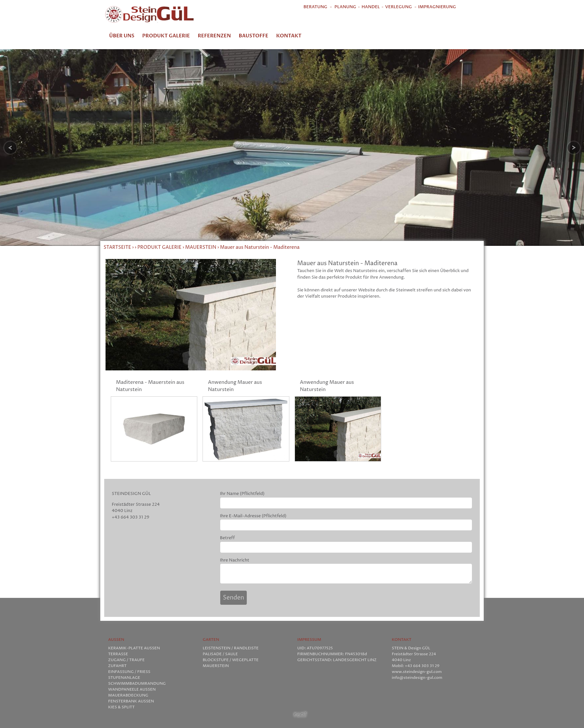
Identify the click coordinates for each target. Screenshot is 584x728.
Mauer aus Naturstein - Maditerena (260, 247)
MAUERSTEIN (201, 247)
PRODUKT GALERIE (159, 247)
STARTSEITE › (119, 247)
